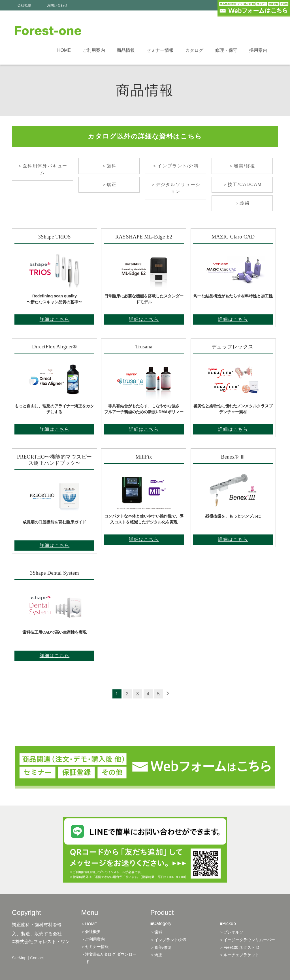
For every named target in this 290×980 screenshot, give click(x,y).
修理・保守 (226, 50)
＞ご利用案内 (93, 939)
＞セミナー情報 (95, 947)
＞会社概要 (91, 932)
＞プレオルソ (231, 932)
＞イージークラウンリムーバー (247, 940)
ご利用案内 (94, 50)
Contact (37, 958)
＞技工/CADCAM (242, 185)
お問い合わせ (57, 5)
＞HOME (89, 924)
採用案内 (258, 50)
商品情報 (126, 50)
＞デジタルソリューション (176, 188)
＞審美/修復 (242, 166)
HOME (64, 50)
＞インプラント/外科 (176, 166)
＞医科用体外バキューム (42, 169)
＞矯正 (109, 185)
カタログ (194, 50)
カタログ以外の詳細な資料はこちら (145, 136)
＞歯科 (109, 166)
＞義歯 (242, 203)
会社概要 (24, 5)
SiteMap (19, 958)
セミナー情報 (160, 50)
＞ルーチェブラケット (239, 955)
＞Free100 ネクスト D (239, 947)
